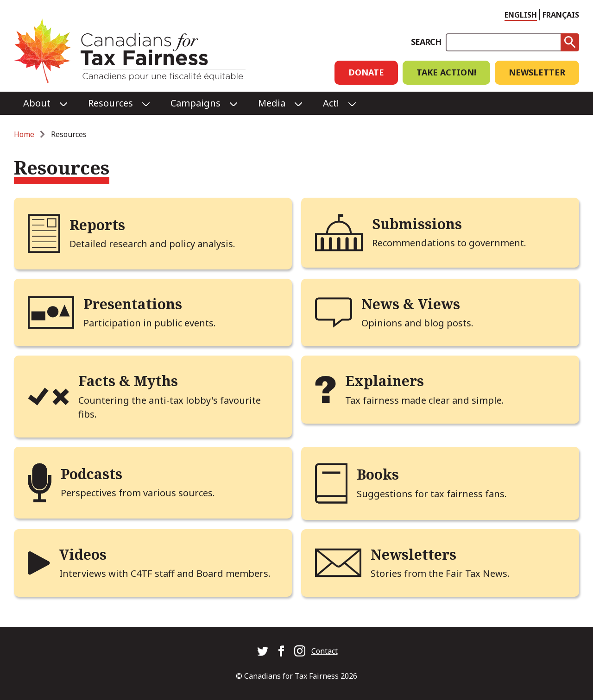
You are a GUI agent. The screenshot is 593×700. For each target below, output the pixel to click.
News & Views (411, 304)
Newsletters (413, 554)
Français (561, 15)
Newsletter (537, 72)
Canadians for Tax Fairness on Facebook (281, 651)
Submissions (417, 224)
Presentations (133, 304)
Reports (97, 225)
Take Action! (446, 72)
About (37, 103)
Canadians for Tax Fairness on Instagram (300, 651)
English (521, 15)
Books (378, 474)
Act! (331, 103)
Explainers (385, 381)
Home (24, 134)
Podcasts (91, 474)
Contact (325, 651)
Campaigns (196, 103)
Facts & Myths (128, 381)
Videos (83, 554)
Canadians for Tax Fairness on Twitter (263, 651)
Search (426, 42)
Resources (110, 103)
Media (272, 103)
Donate (366, 72)
